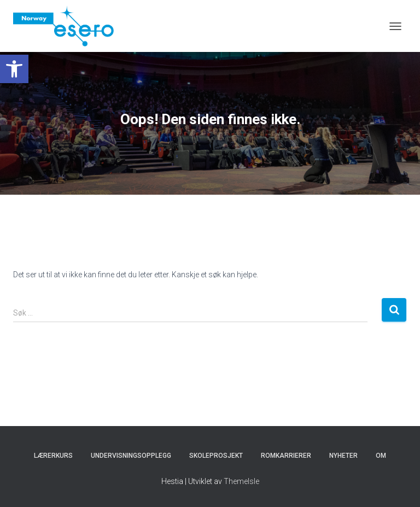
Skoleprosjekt (216, 456)
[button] (14, 69)
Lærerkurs (53, 456)
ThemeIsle (241, 481)
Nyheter (343, 456)
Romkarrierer (286, 456)
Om (381, 456)
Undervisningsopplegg (131, 456)
